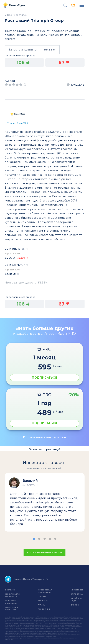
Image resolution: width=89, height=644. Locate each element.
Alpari (10, 81)
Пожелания (44, 609)
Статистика (77, 594)
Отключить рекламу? (45, 449)
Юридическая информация (45, 591)
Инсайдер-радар (76, 599)
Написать (43, 601)
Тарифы (42, 605)
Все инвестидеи (17, 15)
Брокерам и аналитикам (11, 602)
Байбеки (75, 605)
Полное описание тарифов (45, 437)
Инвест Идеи (77, 590)
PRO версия (73, 5)
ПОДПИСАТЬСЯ (44, 378)
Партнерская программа (11, 608)
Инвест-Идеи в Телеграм (24, 579)
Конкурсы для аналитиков (12, 595)
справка (42, 596)
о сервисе (10, 590)
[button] (34, 539)
